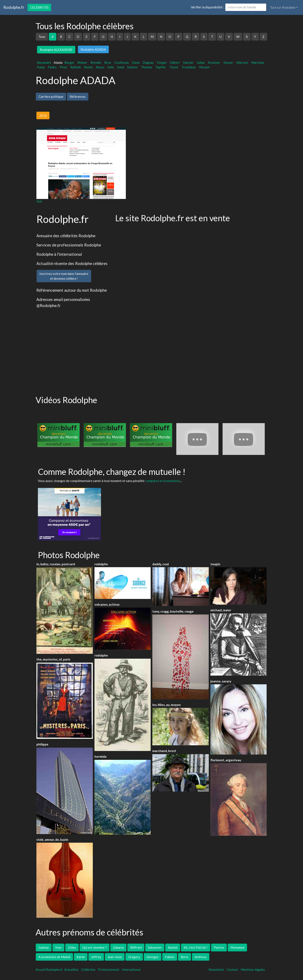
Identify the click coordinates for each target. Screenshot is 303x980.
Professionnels (109, 969)
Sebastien (155, 947)
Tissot (174, 67)
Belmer (82, 62)
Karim (81, 957)
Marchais (258, 62)
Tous (42, 37)
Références (78, 97)
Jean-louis (115, 957)
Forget (162, 62)
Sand (121, 67)
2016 (43, 115)
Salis (111, 67)
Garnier (188, 62)
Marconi (242, 62)
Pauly (41, 67)
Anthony (201, 957)
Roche (88, 67)
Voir (39, 201)
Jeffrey (96, 957)
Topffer (161, 67)
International (131, 969)
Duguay (148, 62)
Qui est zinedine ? (94, 947)
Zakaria (118, 947)
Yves (58, 947)
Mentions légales (253, 969)
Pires (63, 67)
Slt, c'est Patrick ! (196, 947)
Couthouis (122, 62)
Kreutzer (214, 62)
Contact (233, 969)
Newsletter (216, 969)
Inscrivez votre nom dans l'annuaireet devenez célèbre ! (64, 276)
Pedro (52, 67)
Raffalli (76, 67)
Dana (136, 62)
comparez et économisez (163, 481)
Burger (69, 62)
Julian (201, 62)
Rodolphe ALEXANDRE (56, 50)
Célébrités (39, 7)
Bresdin (96, 62)
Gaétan (44, 947)
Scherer (132, 67)
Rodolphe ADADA (93, 49)
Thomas (147, 67)
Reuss (100, 67)
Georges (153, 957)
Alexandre (44, 62)
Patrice (219, 947)
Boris (185, 957)
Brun (108, 62)
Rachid (173, 947)
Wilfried (136, 947)
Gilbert (175, 62)
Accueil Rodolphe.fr (49, 969)
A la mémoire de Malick (54, 957)
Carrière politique (51, 97)
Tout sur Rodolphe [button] (283, 7)
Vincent (204, 67)
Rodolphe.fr (14, 7)
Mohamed (237, 947)
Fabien (170, 957)
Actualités (71, 969)
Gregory (134, 957)
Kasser (228, 62)
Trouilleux (189, 67)
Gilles (72, 947)
